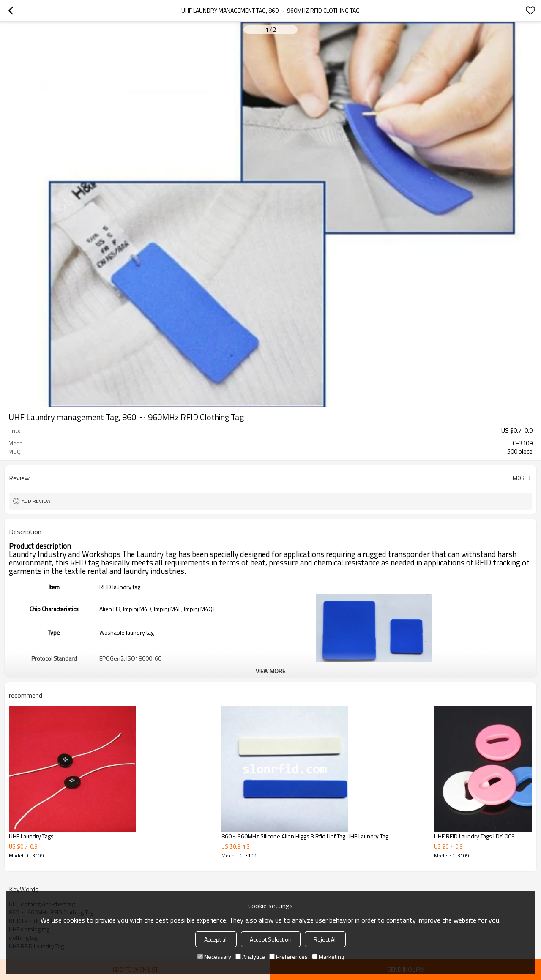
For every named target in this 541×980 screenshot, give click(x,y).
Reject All (325, 939)
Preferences (288, 957)
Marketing (328, 957)
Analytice (250, 957)
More (520, 478)
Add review (36, 501)
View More (270, 671)
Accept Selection (271, 939)
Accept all (216, 939)
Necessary (214, 957)
